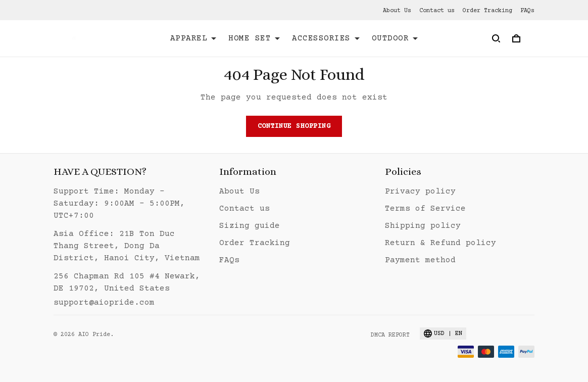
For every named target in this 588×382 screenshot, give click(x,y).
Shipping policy (423, 226)
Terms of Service (425, 209)
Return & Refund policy (440, 243)
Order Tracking (487, 11)
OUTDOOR (395, 38)
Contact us (437, 11)
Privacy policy (420, 192)
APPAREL (193, 38)
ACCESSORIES (326, 38)
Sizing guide (250, 226)
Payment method (420, 260)
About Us (397, 11)
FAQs (527, 11)
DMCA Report (390, 335)
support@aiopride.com (104, 303)
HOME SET (254, 38)
